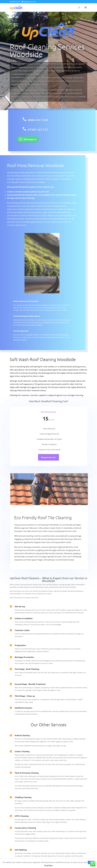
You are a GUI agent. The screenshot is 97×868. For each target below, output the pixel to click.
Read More (49, 865)
